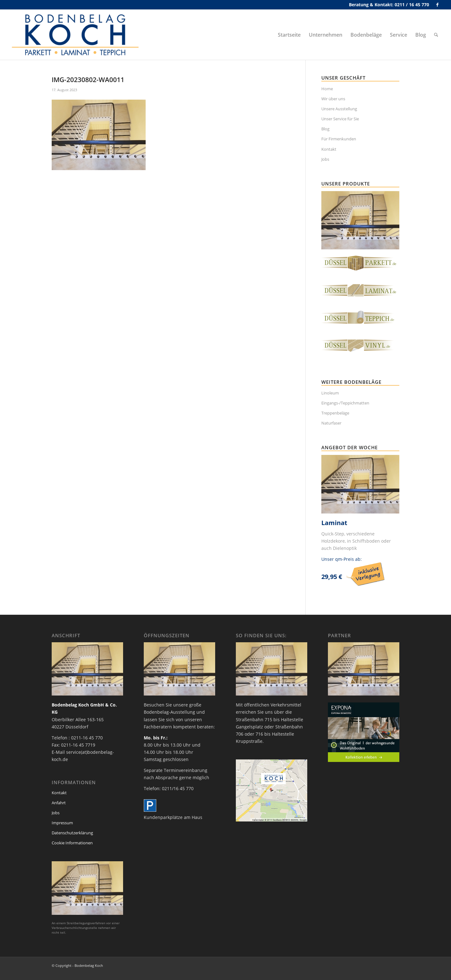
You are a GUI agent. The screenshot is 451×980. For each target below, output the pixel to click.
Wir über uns (333, 99)
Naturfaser (331, 423)
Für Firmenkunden (339, 139)
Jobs (325, 159)
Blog (325, 129)
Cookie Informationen (72, 843)
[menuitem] (289, 35)
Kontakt (329, 149)
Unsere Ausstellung (339, 109)
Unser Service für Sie (340, 119)
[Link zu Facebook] (437, 5)
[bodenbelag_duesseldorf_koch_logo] (77, 35)
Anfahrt (59, 803)
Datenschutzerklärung (72, 833)
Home (327, 89)
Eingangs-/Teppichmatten (345, 403)
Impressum (62, 823)
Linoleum (330, 393)
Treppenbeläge (335, 413)
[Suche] (436, 35)
